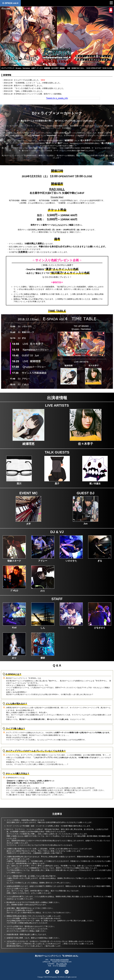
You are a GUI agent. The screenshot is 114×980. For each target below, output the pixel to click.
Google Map (57, 197)
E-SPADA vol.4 (10, 3)
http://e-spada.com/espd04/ (59, 960)
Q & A (63, 232)
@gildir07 (62, 966)
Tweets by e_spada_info (57, 98)
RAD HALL (57, 189)
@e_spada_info (61, 964)
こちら (59, 225)
